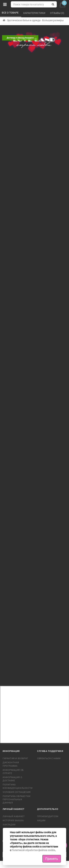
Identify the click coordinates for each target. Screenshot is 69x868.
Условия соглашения (17, 792)
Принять (52, 859)
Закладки (9, 825)
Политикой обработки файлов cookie (33, 850)
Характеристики (34, 13)
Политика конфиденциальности (17, 786)
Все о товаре (10, 13)
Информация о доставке (12, 779)
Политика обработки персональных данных (17, 799)
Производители (48, 816)
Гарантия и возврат (15, 758)
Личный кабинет (14, 816)
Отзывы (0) (57, 13)
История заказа (13, 820)
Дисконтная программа (11, 764)
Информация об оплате (13, 772)
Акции (41, 820)
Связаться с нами (49, 758)
